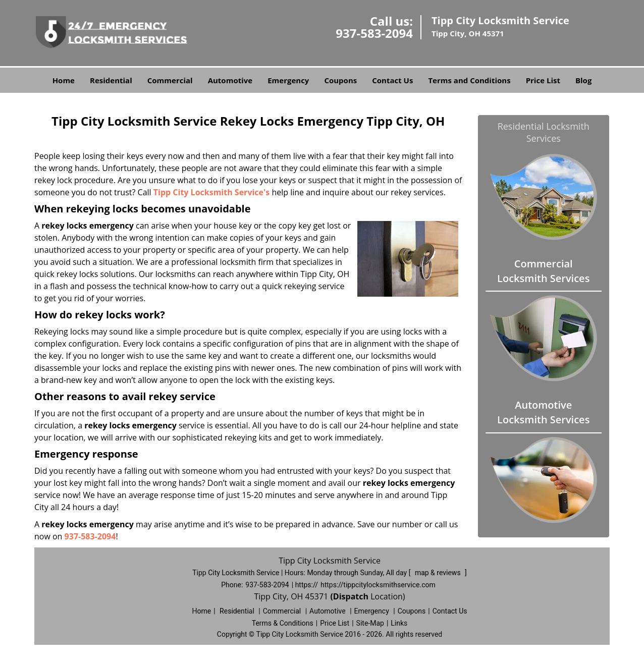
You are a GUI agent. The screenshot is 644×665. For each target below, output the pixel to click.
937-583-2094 (374, 33)
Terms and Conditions (469, 80)
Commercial (170, 80)
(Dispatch (350, 596)
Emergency (288, 80)
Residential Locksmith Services (544, 132)
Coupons (340, 80)
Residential (111, 80)
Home (64, 80)
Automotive (230, 80)
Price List (543, 80)
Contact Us (392, 80)
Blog (583, 80)
